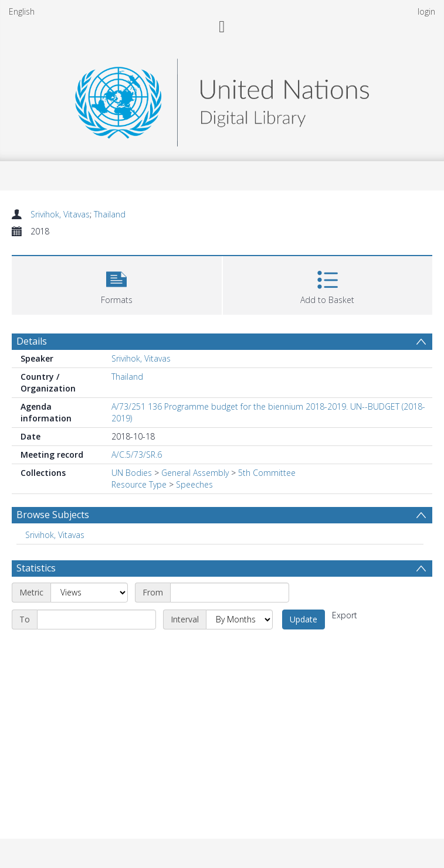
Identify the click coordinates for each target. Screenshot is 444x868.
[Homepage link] (222, 99)
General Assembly (195, 473)
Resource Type (139, 484)
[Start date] (230, 593)
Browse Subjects (53, 515)
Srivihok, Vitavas (60, 214)
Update (304, 619)
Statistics (36, 568)
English (22, 11)
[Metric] (89, 593)
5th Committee (267, 473)
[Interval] (239, 619)
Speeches (194, 484)
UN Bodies (132, 473)
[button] (117, 284)
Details (32, 341)
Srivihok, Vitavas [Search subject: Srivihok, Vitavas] (55, 535)
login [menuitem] (426, 11)
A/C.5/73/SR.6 (137, 455)
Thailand (110, 214)
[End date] (96, 619)
